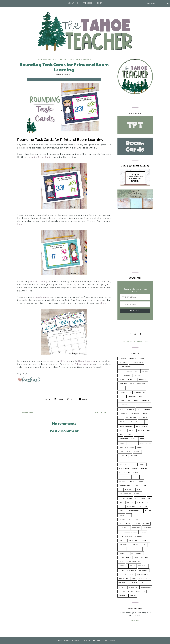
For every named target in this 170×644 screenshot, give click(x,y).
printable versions (42, 297)
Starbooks (123, 566)
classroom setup (144, 409)
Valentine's (134, 587)
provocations (124, 524)
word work (123, 596)
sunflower (132, 570)
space (136, 558)
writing (133, 596)
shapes (139, 549)
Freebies (87, 3)
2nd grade (133, 358)
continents (135, 414)
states (133, 566)
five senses (123, 439)
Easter (132, 430)
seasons (138, 536)
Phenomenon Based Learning (130, 511)
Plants (121, 515)
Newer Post (28, 413)
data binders (131, 418)
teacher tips (124, 579)
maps (121, 490)
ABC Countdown (125, 367)
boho (132, 384)
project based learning (128, 519)
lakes (143, 477)
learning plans (137, 481)
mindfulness (140, 498)
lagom (135, 477)
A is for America (136, 363)
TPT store (65, 361)
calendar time (139, 392)
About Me (73, 3)
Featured (128, 435)
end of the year (144, 430)
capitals (122, 397)
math (72, 60)
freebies (122, 443)
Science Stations (125, 536)
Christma (146, 401)
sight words (124, 553)
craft (121, 418)
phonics (148, 511)
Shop (100, 3)
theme (135, 583)
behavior (143, 380)
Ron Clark (147, 528)
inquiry (142, 464)
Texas (134, 579)
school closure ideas (128, 532)
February (139, 435)
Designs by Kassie (108, 641)
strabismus (143, 566)
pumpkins (136, 524)
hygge (147, 460)
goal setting (146, 443)
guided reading (125, 452)
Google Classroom (126, 447)
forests (134, 439)
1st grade (122, 358)
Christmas (123, 405)
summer (122, 570)
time (141, 583)
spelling (144, 558)
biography (123, 384)
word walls (141, 591)
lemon (143, 486)
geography (133, 443)
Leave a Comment (64, 74)
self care (123, 541)
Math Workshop (83, 60)
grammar (141, 447)
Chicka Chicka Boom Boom (129, 401)
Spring (121, 562)
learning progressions (128, 486)
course (145, 414)
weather (122, 591)
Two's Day (122, 587)
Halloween (123, 456)
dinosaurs (139, 422)
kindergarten (124, 477)
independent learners (127, 464)
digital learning (61, 60)
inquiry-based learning (128, 469)
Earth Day (123, 430)
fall (120, 435)
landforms (123, 481)
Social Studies (125, 558)
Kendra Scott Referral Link (135, 342)
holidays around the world (130, 460)
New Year (130, 503)
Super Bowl (144, 570)
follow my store (84, 364)
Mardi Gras (130, 490)
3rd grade (123, 363)
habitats (137, 452)
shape (131, 549)
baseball (138, 375)
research (136, 528)
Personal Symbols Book (137, 507)
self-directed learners (139, 541)
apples (145, 371)
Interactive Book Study (128, 473)
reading (146, 524)
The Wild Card (124, 583)
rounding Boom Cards (39, 157)
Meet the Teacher (125, 498)
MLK (150, 498)
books (121, 388)
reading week (124, 528)
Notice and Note (143, 503)
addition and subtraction (129, 371)
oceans (122, 507)
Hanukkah (134, 456)
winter (131, 591)
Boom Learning (45, 60)
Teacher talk (143, 575)
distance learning (126, 426)
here (20, 224)
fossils (143, 439)
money (121, 503)
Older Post (100, 413)
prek (129, 515)
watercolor (146, 587)
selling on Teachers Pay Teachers (132, 545)
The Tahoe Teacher (79, 641)
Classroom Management (140, 405)
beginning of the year (128, 380)
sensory (122, 549)
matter (136, 494)
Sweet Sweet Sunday (127, 575)
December (143, 418)
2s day (143, 358)
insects (144, 469)
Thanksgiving (144, 579)
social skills (137, 553)
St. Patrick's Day (133, 562)
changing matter (135, 397)
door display (142, 426)
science (143, 532)
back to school (125, 375)
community (123, 414)
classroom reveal (126, 409)
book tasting (142, 384)
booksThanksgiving (135, 388)
